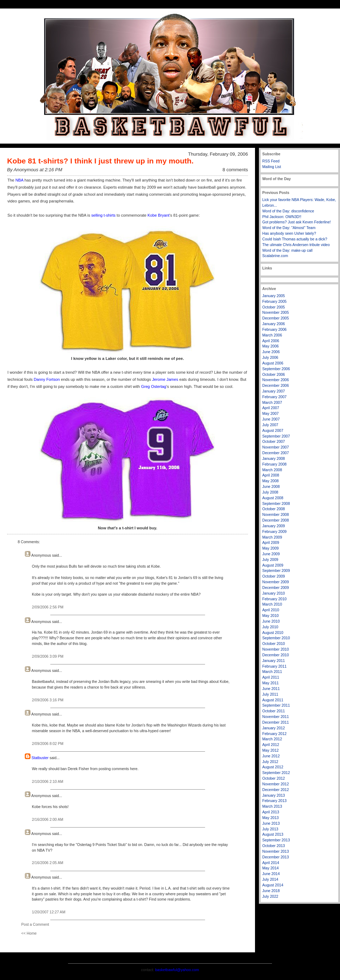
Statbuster (40, 758)
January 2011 (274, 661)
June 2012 (271, 756)
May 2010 (271, 616)
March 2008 (272, 470)
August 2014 (273, 885)
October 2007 (274, 441)
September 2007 (276, 436)
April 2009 (271, 542)
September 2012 (276, 773)
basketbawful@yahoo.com (177, 970)
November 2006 (276, 380)
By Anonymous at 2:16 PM (35, 170)
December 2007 (276, 453)
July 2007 (270, 425)
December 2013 (276, 857)
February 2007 (275, 397)
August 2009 (273, 565)
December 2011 (276, 722)
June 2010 (271, 621)
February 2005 (275, 301)
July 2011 (270, 694)
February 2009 (275, 531)
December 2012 (276, 790)
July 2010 (270, 627)
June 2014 (271, 874)
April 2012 (271, 745)
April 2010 (271, 610)
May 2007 (271, 413)
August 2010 (273, 633)
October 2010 (274, 644)
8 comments (235, 170)
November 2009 (276, 582)
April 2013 (271, 812)
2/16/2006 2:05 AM (48, 863)
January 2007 (274, 391)
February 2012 (275, 734)
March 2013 (272, 806)
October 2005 (274, 307)
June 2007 (271, 419)
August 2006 (273, 363)
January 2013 (274, 795)
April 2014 (271, 863)
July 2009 (270, 559)
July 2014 (270, 879)
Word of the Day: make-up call (288, 250)
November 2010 (276, 649)
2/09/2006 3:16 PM (48, 700)
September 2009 (276, 570)
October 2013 (274, 846)
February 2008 (275, 464)
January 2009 (274, 526)
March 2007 (272, 402)
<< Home (29, 933)
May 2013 (271, 818)
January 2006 (274, 324)
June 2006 (271, 352)
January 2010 (274, 593)
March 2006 (272, 335)
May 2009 (271, 548)
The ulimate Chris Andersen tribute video (296, 245)
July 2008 (270, 492)
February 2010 (275, 599)
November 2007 (276, 447)
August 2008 (273, 498)
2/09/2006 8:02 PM (48, 744)
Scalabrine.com (275, 256)
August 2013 (273, 834)
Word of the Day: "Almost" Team (289, 228)
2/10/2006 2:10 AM (48, 781)
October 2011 (274, 711)
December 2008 (276, 520)
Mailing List (272, 167)
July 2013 (270, 829)
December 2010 (276, 655)
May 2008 (271, 481)
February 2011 (275, 666)
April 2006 (271, 341)
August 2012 (273, 767)
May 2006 (271, 346)
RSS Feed (271, 161)
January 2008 (274, 458)
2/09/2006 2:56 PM (48, 607)
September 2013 (276, 840)
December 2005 (276, 318)
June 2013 (271, 823)
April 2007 (271, 408)
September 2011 (276, 705)
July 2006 (270, 357)
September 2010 (276, 638)
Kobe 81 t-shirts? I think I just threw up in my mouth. (100, 161)
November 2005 (276, 312)
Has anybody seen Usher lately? (289, 233)
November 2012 (276, 784)
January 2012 (274, 728)
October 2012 (274, 778)
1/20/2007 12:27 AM (49, 912)
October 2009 (274, 576)
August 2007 (273, 430)
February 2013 (275, 801)
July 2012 (270, 762)
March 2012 (272, 739)
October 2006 (274, 374)
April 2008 (271, 475)
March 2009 (272, 537)
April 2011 (271, 677)
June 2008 (271, 486)
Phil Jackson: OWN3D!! (282, 217)
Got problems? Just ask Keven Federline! (297, 222)
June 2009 (271, 554)
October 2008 (274, 509)
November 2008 (276, 514)
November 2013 (276, 851)
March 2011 (272, 672)
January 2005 (274, 296)
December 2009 (276, 588)
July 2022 (270, 896)
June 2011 (271, 689)
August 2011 (273, 700)
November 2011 (276, 717)
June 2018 (271, 891)
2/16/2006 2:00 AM (48, 819)
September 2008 (276, 503)
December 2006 (276, 385)
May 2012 (271, 750)
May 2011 (271, 683)
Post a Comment (35, 924)
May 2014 (271, 868)
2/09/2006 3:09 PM (48, 656)
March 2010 (272, 604)
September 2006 (276, 369)
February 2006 (275, 329)
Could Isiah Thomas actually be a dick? (295, 239)
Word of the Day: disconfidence (288, 211)
